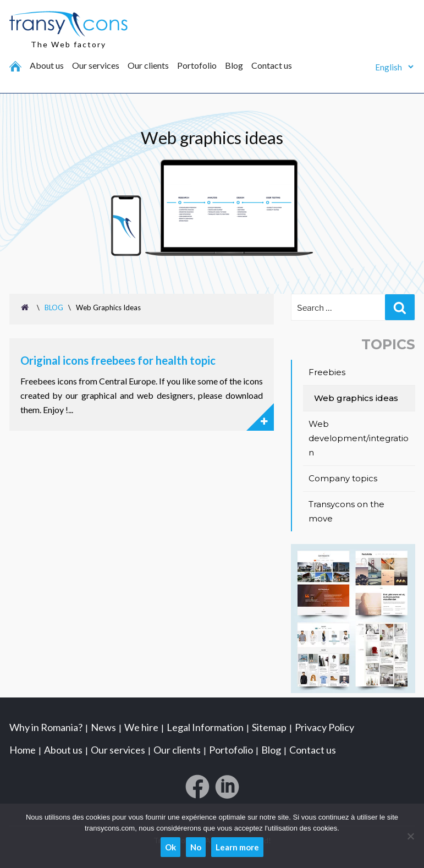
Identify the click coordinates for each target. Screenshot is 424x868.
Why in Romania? (46, 727)
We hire (141, 727)
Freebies (327, 372)
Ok (170, 847)
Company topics (343, 478)
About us (47, 65)
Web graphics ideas (356, 398)
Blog (234, 65)
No (196, 847)
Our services (96, 65)
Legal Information (205, 727)
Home (23, 749)
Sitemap (269, 727)
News (103, 727)
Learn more (237, 847)
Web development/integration (359, 438)
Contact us (272, 65)
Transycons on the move (346, 511)
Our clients (148, 65)
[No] (410, 836)
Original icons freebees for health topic (118, 360)
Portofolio (197, 65)
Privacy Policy (324, 727)
